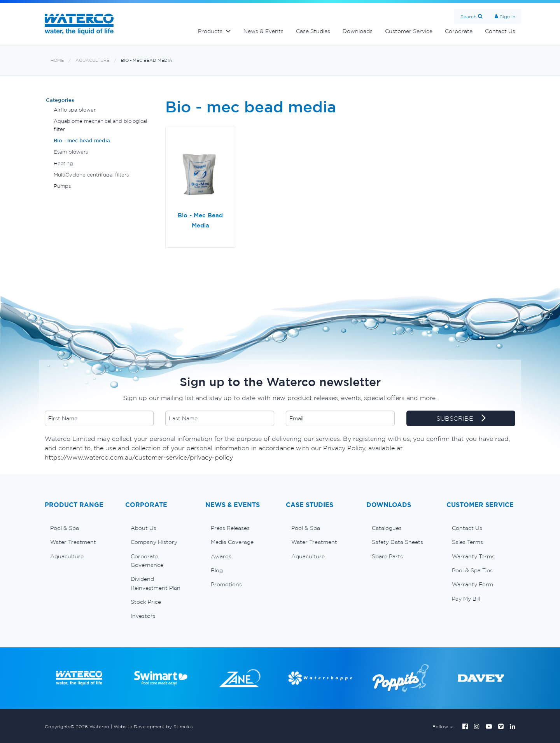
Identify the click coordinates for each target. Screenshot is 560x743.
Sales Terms (467, 542)
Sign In (507, 17)
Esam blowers (71, 152)
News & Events (263, 31)
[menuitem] (79, 528)
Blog (217, 570)
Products (210, 31)
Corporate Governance (147, 561)
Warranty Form (472, 584)
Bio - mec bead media (147, 60)
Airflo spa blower (75, 110)
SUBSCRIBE (461, 419)
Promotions (226, 584)
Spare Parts (387, 556)
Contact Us (500, 31)
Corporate (459, 31)
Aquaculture (92, 60)
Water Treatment (73, 542)
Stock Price (146, 602)
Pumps (62, 186)
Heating (63, 163)
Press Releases (230, 528)
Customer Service (409, 31)
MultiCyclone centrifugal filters (91, 175)
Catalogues (387, 528)
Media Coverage (232, 542)
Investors (143, 616)
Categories (60, 100)
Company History (154, 542)
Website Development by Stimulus (153, 726)
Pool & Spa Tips (472, 570)
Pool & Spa (65, 528)
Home (57, 60)
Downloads (358, 31)
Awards (221, 556)
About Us (143, 528)
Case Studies (313, 31)
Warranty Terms (473, 556)
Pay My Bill (466, 599)
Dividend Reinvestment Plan (156, 583)
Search (468, 17)
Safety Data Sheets (397, 542)
